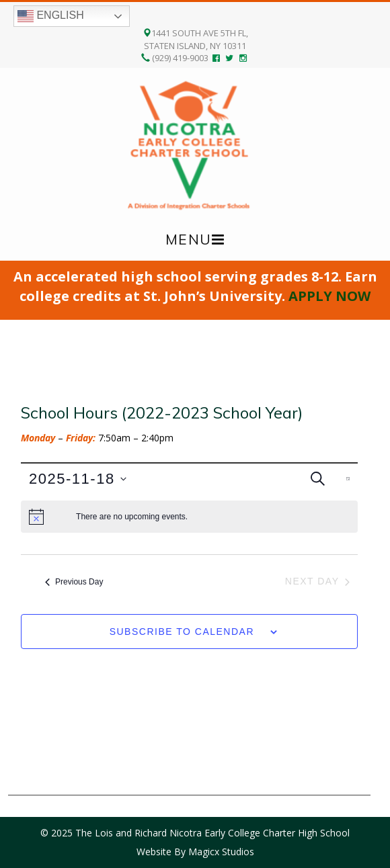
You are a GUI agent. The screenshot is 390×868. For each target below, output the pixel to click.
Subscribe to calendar (182, 632)
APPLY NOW (329, 296)
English (51, 16)
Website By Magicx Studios (195, 852)
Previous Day (74, 582)
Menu (189, 239)
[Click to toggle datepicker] (78, 479)
